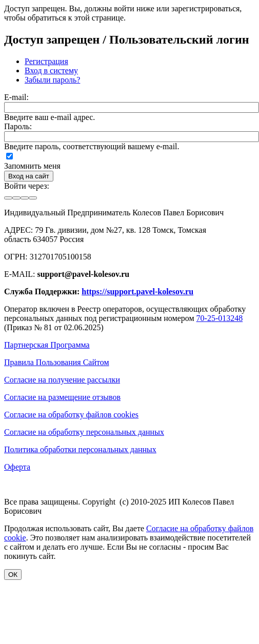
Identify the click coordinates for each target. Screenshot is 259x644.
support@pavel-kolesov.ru (83, 274)
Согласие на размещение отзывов (62, 397)
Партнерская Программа (47, 345)
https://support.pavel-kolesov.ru (137, 291)
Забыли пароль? (52, 80)
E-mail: (16, 97)
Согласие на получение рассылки (62, 380)
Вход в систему (51, 71)
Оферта (17, 467)
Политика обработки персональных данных (80, 449)
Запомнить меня (32, 166)
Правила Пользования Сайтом (57, 362)
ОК (13, 575)
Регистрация (46, 61)
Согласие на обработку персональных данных (84, 432)
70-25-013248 (220, 318)
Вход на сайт (29, 176)
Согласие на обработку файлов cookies (71, 415)
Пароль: (18, 126)
